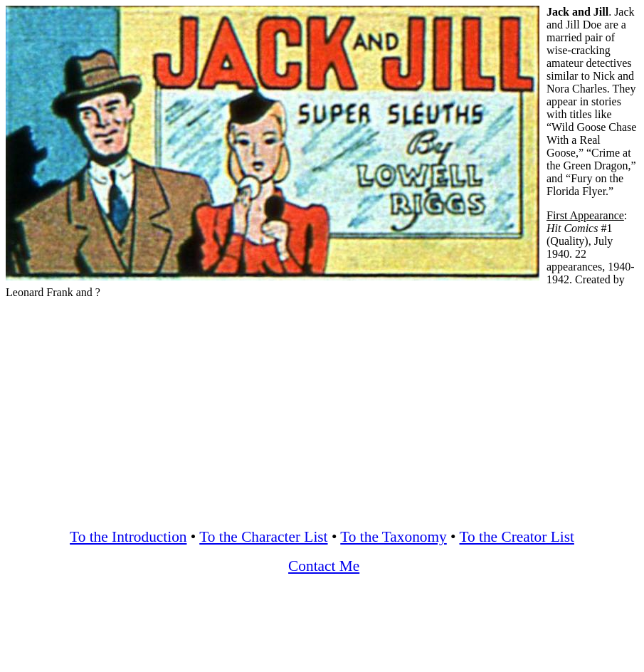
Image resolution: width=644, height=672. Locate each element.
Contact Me (324, 566)
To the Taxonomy (393, 537)
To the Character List (263, 537)
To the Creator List (517, 537)
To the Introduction (128, 537)
